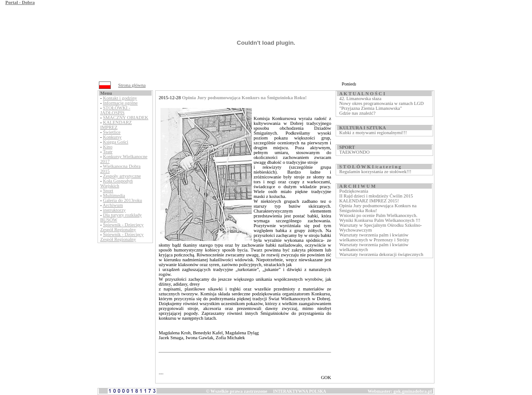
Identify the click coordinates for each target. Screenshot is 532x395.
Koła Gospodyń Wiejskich (116, 183)
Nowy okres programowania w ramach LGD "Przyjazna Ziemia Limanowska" (381, 106)
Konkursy (112, 137)
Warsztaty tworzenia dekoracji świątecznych (381, 254)
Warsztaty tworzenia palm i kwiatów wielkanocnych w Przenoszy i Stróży (374, 237)
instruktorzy (114, 210)
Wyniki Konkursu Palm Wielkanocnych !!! (380, 220)
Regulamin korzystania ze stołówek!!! (375, 172)
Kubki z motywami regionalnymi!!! (373, 133)
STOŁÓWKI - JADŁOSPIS (115, 110)
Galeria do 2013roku (122, 200)
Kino (108, 147)
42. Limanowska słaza (360, 99)
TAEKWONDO (354, 152)
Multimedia (114, 196)
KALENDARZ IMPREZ (116, 125)
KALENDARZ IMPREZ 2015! (369, 201)
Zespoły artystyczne (122, 176)
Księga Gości (115, 142)
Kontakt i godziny (120, 98)
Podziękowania (354, 191)
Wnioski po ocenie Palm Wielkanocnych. (378, 215)
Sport (108, 191)
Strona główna (132, 85)
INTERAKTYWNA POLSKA (299, 391)
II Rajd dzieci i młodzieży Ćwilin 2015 (376, 196)
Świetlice (112, 132)
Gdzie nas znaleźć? (357, 113)
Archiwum (113, 205)
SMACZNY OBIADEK (125, 118)
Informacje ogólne (120, 103)
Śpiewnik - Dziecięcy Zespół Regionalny (122, 227)
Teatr (108, 152)
